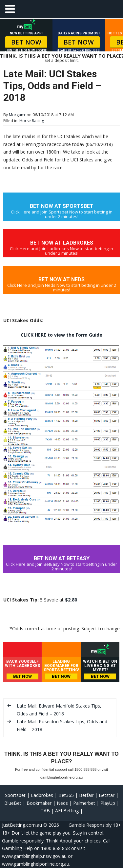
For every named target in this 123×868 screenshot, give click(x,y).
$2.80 (71, 600)
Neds (62, 803)
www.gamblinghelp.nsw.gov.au (34, 856)
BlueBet (13, 803)
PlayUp (108, 803)
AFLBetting (67, 811)
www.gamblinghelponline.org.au (36, 864)
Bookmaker (39, 803)
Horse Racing (32, 121)
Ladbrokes (42, 795)
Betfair (86, 795)
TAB (45, 811)
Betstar (107, 795)
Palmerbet (84, 803)
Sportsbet (15, 795)
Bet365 (66, 795)
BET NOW (26, 42)
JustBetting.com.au (22, 825)
